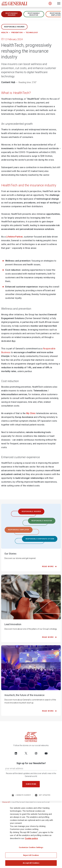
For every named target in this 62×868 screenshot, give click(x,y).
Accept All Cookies (31, 863)
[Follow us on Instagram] (36, 753)
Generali (6, 802)
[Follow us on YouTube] (46, 753)
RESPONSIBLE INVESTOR (34, 14)
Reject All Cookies (31, 855)
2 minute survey (21, 795)
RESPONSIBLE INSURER (12, 14)
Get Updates (43, 795)
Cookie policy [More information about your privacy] (31, 839)
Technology (32, 33)
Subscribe (31, 784)
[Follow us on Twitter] (26, 753)
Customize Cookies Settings (31, 848)
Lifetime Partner (15, 237)
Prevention (17, 33)
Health (5, 33)
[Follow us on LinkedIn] (16, 753)
